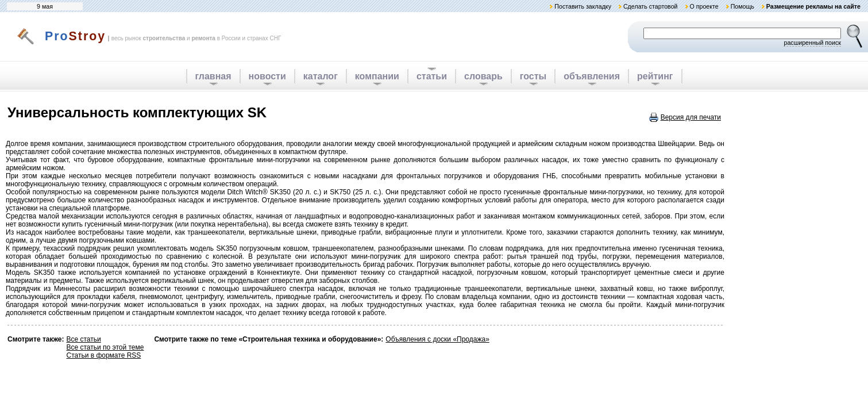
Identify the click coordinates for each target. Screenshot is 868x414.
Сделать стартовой (651, 6)
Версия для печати (691, 117)
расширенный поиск (812, 43)
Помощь (742, 6)
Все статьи (83, 339)
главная (213, 76)
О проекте (704, 6)
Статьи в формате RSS (103, 355)
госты (533, 76)
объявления (592, 76)
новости (267, 76)
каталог (321, 76)
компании (377, 76)
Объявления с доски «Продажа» (437, 339)
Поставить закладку (583, 6)
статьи (432, 76)
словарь (483, 76)
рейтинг (655, 76)
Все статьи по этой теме (105, 347)
